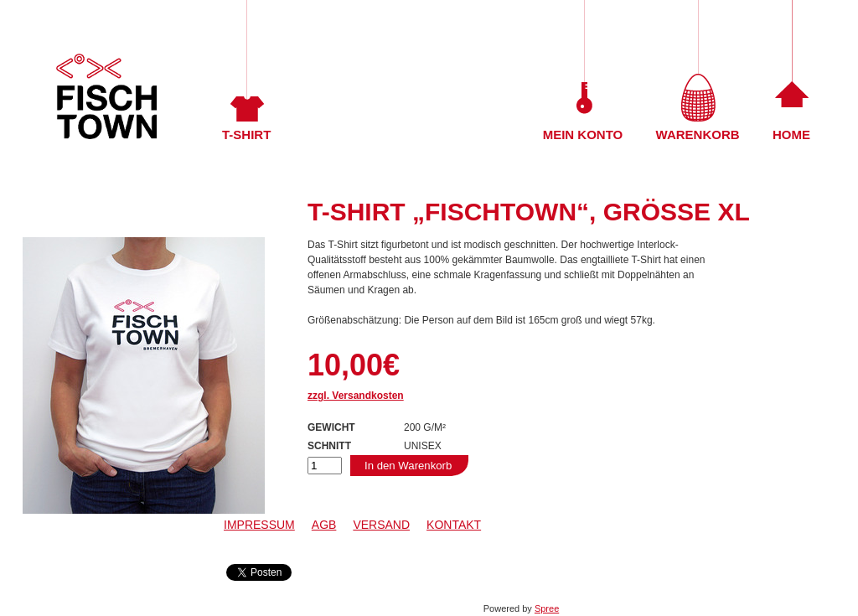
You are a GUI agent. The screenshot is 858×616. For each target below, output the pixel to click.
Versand (381, 525)
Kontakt (454, 525)
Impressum (259, 525)
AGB (324, 525)
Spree (547, 608)
